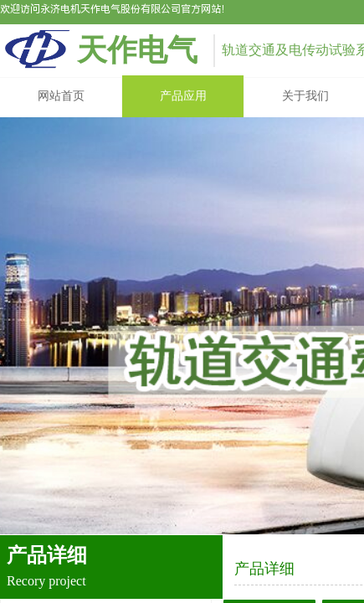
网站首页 (61, 96)
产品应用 (183, 96)
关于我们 (305, 96)
